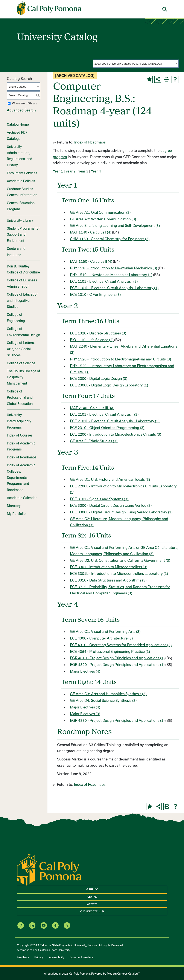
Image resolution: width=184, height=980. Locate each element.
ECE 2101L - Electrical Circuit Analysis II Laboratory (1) (115, 421)
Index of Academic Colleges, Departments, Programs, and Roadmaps (21, 478)
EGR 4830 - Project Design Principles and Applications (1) (118, 720)
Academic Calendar (22, 498)
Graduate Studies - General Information (22, 192)
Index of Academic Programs (21, 446)
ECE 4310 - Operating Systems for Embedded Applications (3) (121, 645)
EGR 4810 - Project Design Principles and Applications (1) (117, 658)
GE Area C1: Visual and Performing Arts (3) (106, 631)
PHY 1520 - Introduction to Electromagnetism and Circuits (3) (121, 359)
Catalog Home (18, 124)
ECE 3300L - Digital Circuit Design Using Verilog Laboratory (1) (122, 512)
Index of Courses (20, 435)
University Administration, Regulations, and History (20, 156)
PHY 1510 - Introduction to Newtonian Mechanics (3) (113, 268)
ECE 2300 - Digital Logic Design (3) (99, 378)
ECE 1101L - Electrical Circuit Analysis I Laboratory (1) (114, 288)
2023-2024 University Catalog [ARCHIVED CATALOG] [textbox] (128, 64)
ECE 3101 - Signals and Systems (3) (100, 499)
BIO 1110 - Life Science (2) (92, 340)
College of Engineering (16, 318)
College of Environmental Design (24, 332)
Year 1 (58, 171)
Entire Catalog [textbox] (17, 87)
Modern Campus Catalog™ (123, 974)
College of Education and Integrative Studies (23, 301)
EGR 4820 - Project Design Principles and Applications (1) (117, 665)
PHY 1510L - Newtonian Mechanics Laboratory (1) (111, 275)
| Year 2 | (70, 171)
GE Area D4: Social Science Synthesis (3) (104, 700)
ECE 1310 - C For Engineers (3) (95, 294)
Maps (92, 897)
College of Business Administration (22, 283)
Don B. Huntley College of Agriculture (23, 269)
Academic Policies (21, 181)
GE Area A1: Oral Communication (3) (101, 212)
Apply (92, 889)
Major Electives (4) (85, 671)
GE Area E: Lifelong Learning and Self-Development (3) (115, 225)
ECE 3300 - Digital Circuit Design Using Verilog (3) (111, 505)
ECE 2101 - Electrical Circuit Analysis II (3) (105, 414)
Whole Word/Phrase (25, 103)
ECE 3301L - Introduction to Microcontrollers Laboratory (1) (119, 573)
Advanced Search (21, 110)
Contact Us (92, 911)
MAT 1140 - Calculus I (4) (91, 232)
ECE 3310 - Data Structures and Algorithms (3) (108, 580)
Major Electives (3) (85, 714)
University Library (20, 221)
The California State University (51, 950)
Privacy (39, 957)
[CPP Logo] (49, 869)
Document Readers (81, 957)
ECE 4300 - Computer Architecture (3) (101, 638)
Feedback (23, 957)
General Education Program (21, 206)
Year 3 (83, 171)
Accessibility (57, 957)
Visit (92, 904)
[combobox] (136, 64)
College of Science (21, 363)
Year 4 (96, 171)
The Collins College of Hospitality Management (24, 377)
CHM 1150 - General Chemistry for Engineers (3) (110, 239)
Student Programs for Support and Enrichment (23, 235)
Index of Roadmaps (22, 457)
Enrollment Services (22, 173)
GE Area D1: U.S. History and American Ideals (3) (110, 479)
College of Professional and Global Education (20, 398)
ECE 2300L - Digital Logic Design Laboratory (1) (109, 385)
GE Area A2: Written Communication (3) (103, 219)
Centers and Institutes (16, 252)
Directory (14, 506)
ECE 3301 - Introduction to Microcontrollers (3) (109, 567)
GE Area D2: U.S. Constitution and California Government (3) (120, 560)
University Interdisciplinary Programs (19, 421)
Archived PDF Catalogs (17, 136)
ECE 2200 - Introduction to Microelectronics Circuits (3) (116, 434)
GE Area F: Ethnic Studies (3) (94, 441)
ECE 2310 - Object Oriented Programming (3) (108, 428)
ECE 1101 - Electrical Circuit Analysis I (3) (104, 281)
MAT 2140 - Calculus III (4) (92, 408)
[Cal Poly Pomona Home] (49, 8)
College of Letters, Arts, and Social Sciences (21, 349)
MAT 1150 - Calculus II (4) (91, 261)
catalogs (53, 974)
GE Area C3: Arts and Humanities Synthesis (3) (109, 694)
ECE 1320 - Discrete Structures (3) (98, 333)
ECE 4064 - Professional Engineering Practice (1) (110, 651)
